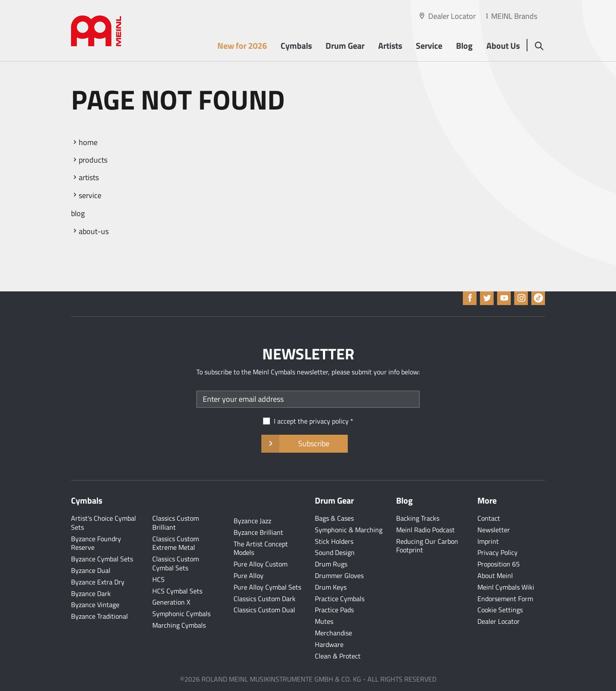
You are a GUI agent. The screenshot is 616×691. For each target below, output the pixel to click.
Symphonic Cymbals (181, 614)
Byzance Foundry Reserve (96, 543)
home (88, 142)
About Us (503, 46)
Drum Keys (331, 587)
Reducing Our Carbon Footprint (427, 546)
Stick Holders (334, 541)
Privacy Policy (498, 552)
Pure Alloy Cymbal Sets (267, 587)
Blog (464, 46)
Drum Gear (345, 46)
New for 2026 (242, 46)
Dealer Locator (452, 16)
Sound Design (335, 552)
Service (429, 46)
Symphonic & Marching (349, 530)
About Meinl (495, 575)
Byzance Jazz (252, 521)
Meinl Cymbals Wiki (506, 587)
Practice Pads (334, 610)
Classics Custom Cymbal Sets (176, 563)
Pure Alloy (249, 575)
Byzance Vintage (95, 605)
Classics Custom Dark (265, 599)
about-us (94, 231)
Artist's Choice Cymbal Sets (104, 523)
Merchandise (333, 633)
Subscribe (304, 444)
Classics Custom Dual (264, 610)
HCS (158, 579)
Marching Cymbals (179, 625)
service (90, 195)
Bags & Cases (334, 518)
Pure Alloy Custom (261, 564)
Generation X (171, 602)
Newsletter (494, 530)
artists (89, 177)
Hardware (329, 644)
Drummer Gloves (339, 575)
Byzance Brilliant (258, 532)
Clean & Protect (338, 656)
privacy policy (329, 421)
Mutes (324, 621)
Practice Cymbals (340, 599)
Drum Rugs (331, 564)
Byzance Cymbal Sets (102, 559)
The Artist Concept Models (261, 548)
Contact (489, 518)
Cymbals (296, 46)
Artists (390, 46)
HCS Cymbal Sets (177, 591)
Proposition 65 (499, 564)
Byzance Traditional (99, 616)
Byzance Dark (91, 593)
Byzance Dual (91, 570)
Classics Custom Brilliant (176, 523)
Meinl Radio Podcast (425, 530)
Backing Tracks (418, 518)
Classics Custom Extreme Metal (176, 543)
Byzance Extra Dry (98, 582)
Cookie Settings (500, 610)
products (93, 160)
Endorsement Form (505, 599)
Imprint (488, 541)
